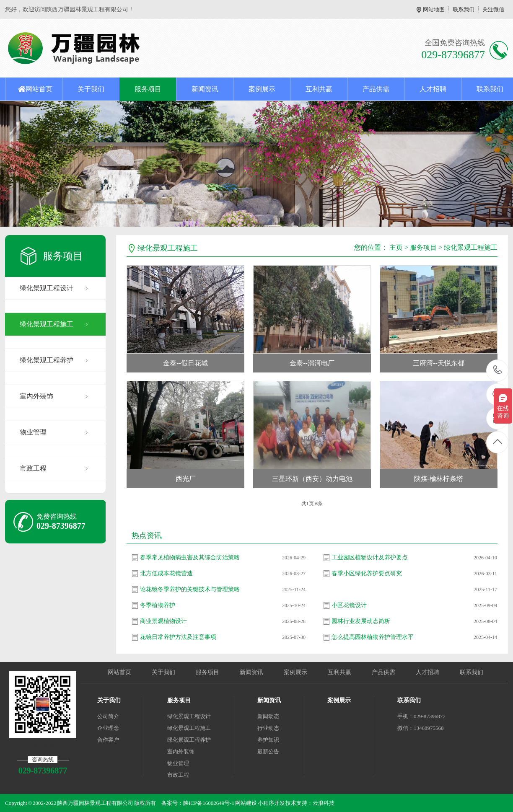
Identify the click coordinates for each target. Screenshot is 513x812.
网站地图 (434, 9)
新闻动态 (268, 716)
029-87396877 (498, 371)
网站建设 (246, 803)
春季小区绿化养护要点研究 (367, 573)
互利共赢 (319, 89)
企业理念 (108, 728)
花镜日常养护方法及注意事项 (178, 637)
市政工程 (33, 468)
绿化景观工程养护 (47, 360)
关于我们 (91, 89)
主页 (396, 247)
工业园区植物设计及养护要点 (370, 557)
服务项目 (148, 89)
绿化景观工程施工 (47, 324)
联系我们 (464, 9)
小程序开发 (271, 803)
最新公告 (268, 751)
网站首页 (39, 89)
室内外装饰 (36, 396)
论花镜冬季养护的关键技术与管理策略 (190, 589)
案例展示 (262, 89)
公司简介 (108, 716)
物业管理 (33, 432)
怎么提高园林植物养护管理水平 (373, 637)
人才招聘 (433, 89)
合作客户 (108, 740)
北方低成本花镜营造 (166, 573)
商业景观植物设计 (163, 621)
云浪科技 (324, 803)
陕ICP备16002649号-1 (209, 803)
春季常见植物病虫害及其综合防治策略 (190, 557)
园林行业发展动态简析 (361, 621)
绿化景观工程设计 (47, 288)
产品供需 (376, 89)
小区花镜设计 (349, 605)
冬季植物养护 (158, 605)
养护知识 (268, 740)
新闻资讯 (205, 89)
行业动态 (268, 728)
